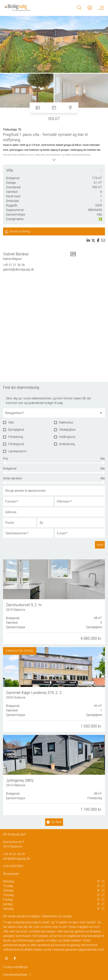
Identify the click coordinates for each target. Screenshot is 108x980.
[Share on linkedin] (88, 240)
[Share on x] (93, 240)
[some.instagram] (6, 958)
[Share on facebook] (98, 240)
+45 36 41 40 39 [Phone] (14, 854)
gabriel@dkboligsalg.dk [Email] (18, 269)
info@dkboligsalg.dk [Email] (16, 859)
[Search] (79, 8)
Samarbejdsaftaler (17, 975)
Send (100, 545)
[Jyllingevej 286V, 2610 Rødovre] (54, 774)
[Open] (101, 413)
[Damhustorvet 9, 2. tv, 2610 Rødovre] (54, 602)
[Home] (29, 8)
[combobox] (51, 415)
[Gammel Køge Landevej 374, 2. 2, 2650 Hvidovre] (54, 690)
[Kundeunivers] (90, 8)
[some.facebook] (15, 958)
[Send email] (103, 240)
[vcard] (73, 256)
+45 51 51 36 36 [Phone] (14, 265)
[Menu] (100, 8)
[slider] (5, 463)
